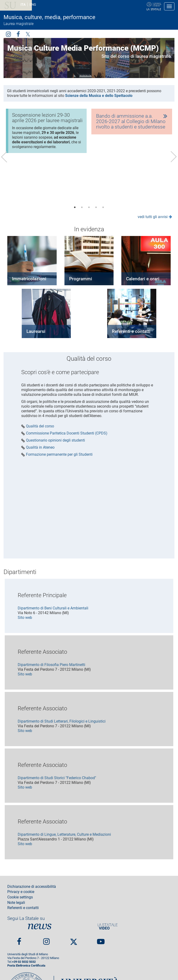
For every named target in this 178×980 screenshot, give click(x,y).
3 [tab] (89, 207)
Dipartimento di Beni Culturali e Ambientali (53, 608)
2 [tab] (82, 207)
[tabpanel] (46, 133)
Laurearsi (36, 331)
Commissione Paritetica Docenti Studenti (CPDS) (67, 433)
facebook (18, 34)
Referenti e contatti (131, 331)
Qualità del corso (40, 426)
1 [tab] (75, 207)
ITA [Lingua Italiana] (23, 4)
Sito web (25, 618)
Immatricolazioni (29, 279)
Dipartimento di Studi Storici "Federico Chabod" (57, 778)
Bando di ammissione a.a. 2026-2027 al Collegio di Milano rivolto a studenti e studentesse (131, 122)
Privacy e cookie (21, 892)
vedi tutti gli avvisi (153, 217)
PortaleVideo (108, 926)
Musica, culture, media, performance (49, 17)
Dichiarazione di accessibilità (32, 887)
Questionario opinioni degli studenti (55, 440)
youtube (101, 940)
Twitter (28, 34)
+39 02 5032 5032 (24, 962)
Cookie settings (20, 897)
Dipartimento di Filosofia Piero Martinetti (51, 665)
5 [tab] (103, 207)
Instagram (8, 34)
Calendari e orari (143, 279)
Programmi (81, 279)
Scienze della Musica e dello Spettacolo (99, 96)
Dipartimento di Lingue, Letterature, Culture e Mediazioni (64, 834)
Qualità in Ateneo (40, 447)
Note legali (16, 903)
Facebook (19, 940)
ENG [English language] (33, 4)
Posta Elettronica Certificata (26, 966)
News (40, 926)
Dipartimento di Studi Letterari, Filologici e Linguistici (62, 721)
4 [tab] (96, 207)
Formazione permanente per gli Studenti (59, 455)
